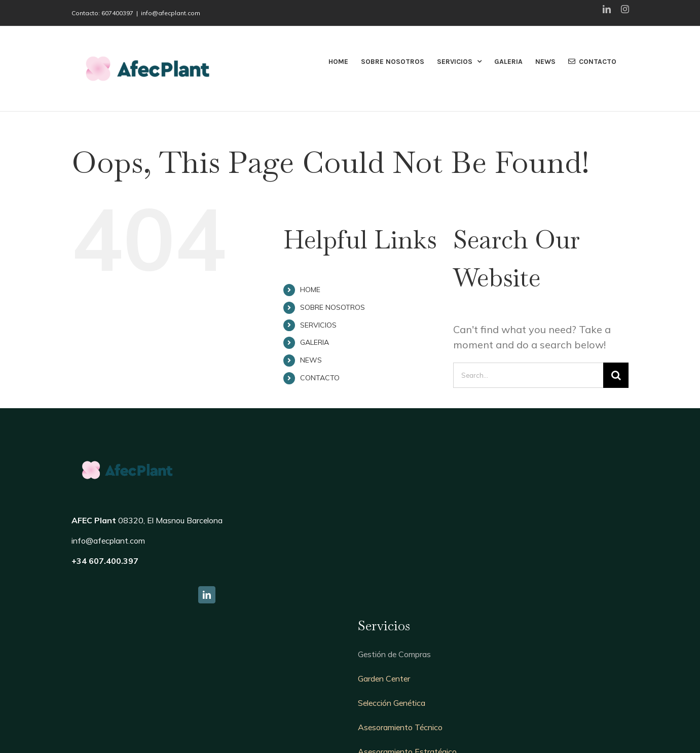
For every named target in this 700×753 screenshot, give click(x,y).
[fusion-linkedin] (207, 595)
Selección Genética (392, 703)
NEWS (311, 360)
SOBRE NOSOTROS (333, 307)
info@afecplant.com (171, 13)
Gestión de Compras (394, 654)
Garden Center (384, 678)
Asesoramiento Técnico (400, 727)
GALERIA (315, 342)
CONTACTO (320, 378)
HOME (310, 290)
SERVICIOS (318, 325)
